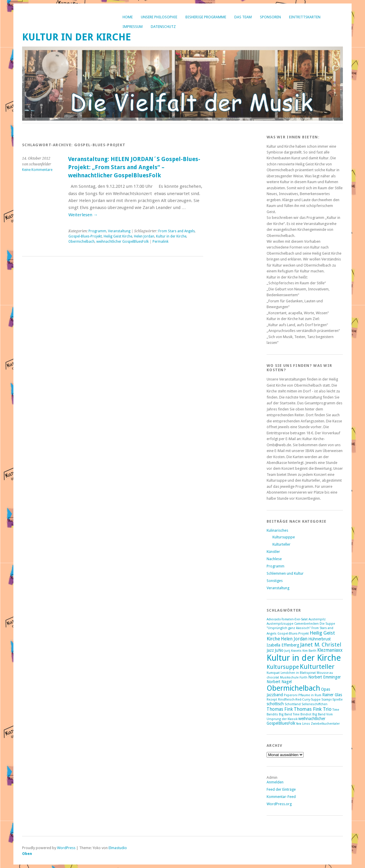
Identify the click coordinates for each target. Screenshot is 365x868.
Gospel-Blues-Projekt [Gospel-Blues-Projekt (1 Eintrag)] (293, 634)
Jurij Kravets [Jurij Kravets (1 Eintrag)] (293, 651)
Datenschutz (163, 27)
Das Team (243, 17)
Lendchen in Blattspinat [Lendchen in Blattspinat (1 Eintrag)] (298, 673)
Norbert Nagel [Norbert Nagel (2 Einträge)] (279, 682)
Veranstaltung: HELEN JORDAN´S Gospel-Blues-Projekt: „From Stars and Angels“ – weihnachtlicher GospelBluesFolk (134, 167)
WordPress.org (279, 804)
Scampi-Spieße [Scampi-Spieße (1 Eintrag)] (332, 700)
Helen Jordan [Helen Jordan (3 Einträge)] (294, 639)
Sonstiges (275, 581)
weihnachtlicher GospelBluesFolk (123, 242)
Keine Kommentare (37, 170)
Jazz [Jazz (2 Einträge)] (270, 650)
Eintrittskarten (305, 17)
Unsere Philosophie (159, 17)
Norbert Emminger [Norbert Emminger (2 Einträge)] (325, 677)
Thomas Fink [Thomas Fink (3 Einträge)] (280, 709)
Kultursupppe (284, 537)
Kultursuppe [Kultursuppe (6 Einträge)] (283, 667)
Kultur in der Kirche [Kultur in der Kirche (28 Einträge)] (304, 658)
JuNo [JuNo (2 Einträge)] (279, 650)
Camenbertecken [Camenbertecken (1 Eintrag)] (306, 624)
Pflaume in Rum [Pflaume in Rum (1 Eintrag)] (310, 695)
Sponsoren (270, 17)
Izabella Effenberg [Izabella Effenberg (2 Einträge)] (283, 645)
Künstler (273, 552)
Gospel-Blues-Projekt (85, 236)
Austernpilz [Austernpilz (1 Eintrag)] (317, 619)
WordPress (66, 848)
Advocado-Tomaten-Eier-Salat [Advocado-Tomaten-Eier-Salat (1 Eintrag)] (287, 619)
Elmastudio (118, 848)
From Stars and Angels (177, 231)
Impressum (133, 27)
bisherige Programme (206, 17)
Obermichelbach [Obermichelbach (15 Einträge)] (293, 688)
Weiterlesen (83, 215)
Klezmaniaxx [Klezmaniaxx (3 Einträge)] (330, 650)
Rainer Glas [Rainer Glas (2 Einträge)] (332, 695)
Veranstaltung (119, 231)
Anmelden (275, 782)
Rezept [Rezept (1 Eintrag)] (272, 700)
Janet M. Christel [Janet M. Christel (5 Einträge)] (321, 645)
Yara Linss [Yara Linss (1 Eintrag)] (303, 724)
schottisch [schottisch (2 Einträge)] (275, 704)
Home (128, 17)
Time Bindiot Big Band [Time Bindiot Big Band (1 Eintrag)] (309, 714)
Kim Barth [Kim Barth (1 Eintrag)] (309, 651)
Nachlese (274, 559)
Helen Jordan (144, 236)
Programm (97, 231)
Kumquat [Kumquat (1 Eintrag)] (273, 673)
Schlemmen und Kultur (285, 573)
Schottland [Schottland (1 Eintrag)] (293, 704)
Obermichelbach (81, 242)
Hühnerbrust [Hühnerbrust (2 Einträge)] (319, 639)
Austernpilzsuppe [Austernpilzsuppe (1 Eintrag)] (280, 624)
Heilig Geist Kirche (118, 236)
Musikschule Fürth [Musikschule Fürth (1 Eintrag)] (294, 677)
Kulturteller (281, 544)
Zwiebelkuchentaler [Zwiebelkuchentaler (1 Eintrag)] (325, 724)
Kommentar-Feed (281, 797)
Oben (27, 854)
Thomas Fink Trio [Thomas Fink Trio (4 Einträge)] (313, 709)
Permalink (161, 242)
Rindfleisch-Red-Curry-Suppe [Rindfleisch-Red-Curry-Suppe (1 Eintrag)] (299, 700)
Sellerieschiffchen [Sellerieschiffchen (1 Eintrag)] (314, 704)
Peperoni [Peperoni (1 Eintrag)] (291, 695)
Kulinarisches (277, 530)
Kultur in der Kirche (77, 37)
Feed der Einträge (281, 789)
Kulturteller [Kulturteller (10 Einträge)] (317, 667)
